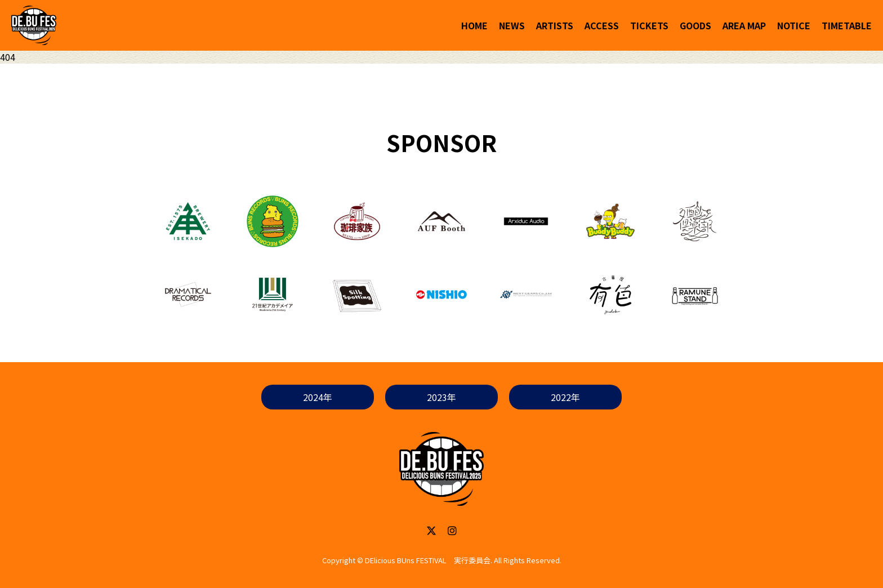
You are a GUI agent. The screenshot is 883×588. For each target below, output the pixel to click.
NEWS (512, 25)
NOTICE (794, 25)
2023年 (441, 397)
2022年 (565, 397)
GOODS (695, 25)
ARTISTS (555, 25)
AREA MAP (744, 25)
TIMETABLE (847, 25)
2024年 (318, 397)
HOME (474, 25)
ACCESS (602, 25)
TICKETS (649, 25)
